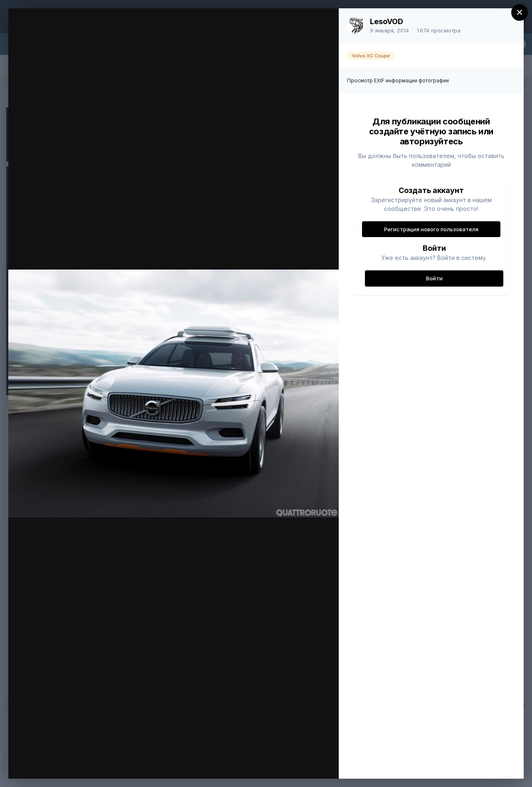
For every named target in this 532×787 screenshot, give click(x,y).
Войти (434, 278)
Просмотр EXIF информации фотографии (398, 80)
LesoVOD (387, 21)
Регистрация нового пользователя (431, 229)
